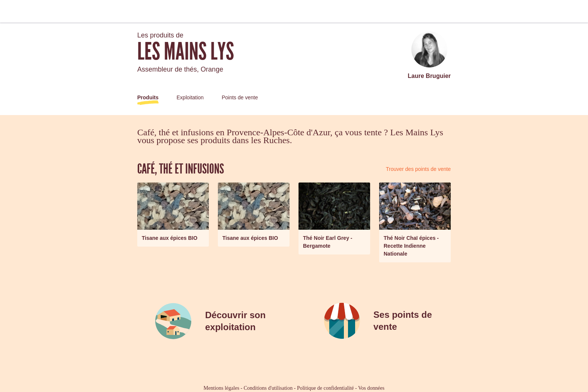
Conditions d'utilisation (268, 388)
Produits (148, 97)
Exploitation (190, 97)
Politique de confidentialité (325, 388)
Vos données (371, 388)
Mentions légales (221, 388)
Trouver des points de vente (418, 169)
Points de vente (240, 97)
